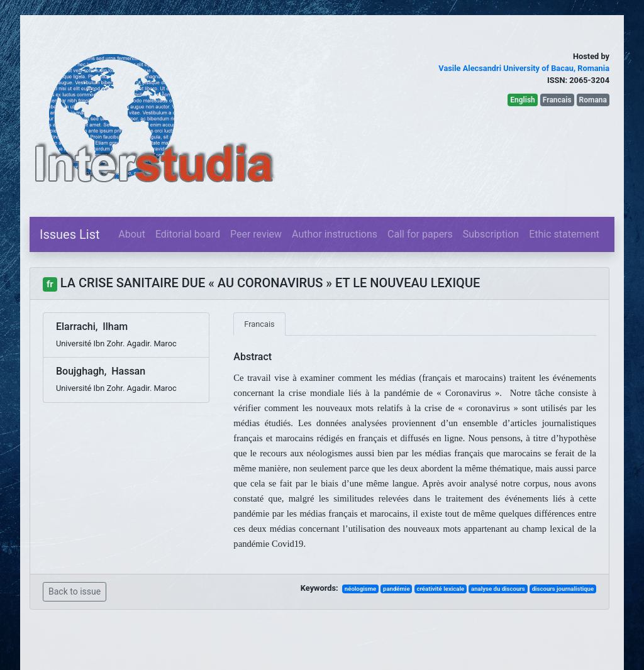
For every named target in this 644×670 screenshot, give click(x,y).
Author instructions (335, 234)
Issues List (70, 234)
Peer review (256, 234)
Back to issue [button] (75, 591)
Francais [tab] (259, 324)
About (132, 234)
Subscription (491, 234)
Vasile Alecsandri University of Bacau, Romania (524, 68)
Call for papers (420, 234)
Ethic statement (564, 234)
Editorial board (188, 234)
